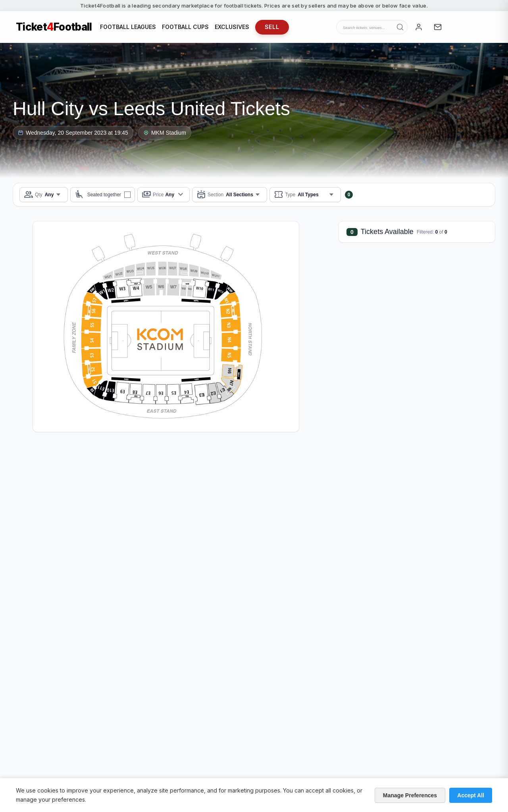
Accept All (471, 795)
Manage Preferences (410, 795)
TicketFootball (54, 27)
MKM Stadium (165, 133)
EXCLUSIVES (232, 27)
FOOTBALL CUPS (185, 27)
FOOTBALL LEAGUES (128, 27)
